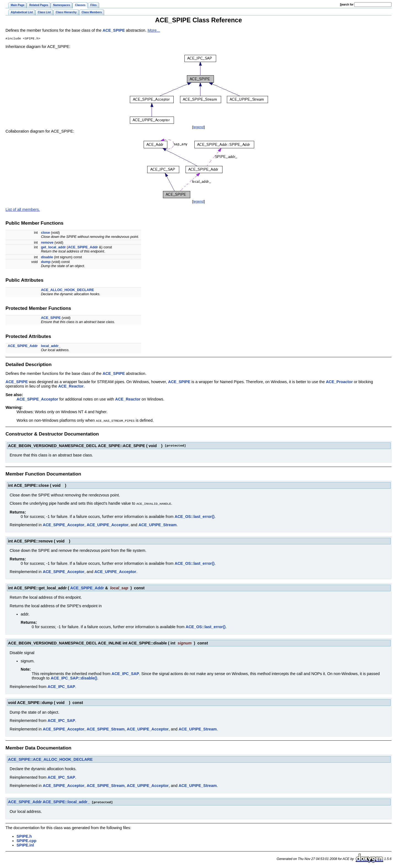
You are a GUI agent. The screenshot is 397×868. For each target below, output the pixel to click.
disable (47, 258)
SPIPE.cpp (26, 840)
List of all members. (23, 210)
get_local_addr (53, 248)
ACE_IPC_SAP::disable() (74, 678)
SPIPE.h (24, 836)
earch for (347, 5)
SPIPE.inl (25, 845)
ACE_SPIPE (114, 30)
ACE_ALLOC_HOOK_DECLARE (67, 290)
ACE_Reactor (71, 387)
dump (46, 262)
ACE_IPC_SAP (125, 674)
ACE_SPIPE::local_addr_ (66, 802)
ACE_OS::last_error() (195, 517)
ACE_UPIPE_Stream (157, 525)
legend (198, 127)
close (45, 233)
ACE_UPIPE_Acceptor (108, 525)
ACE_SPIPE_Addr (83, 248)
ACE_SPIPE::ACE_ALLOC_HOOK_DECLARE (50, 759)
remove (47, 243)
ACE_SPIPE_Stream (106, 729)
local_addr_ (51, 346)
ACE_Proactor (339, 382)
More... (154, 30)
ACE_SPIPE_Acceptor (37, 400)
